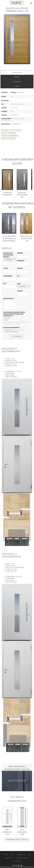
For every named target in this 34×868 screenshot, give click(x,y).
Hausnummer (8, 276)
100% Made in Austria (22, 858)
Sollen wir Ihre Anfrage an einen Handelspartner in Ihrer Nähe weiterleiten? (14, 314)
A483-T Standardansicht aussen (7, 832)
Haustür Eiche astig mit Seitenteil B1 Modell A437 (27, 239)
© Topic (5, 855)
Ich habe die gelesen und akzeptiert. (14, 331)
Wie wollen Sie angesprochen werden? (8, 255)
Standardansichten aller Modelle (17, 840)
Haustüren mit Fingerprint (9, 133)
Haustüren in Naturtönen (8, 138)
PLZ (19, 276)
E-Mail (6, 268)
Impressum (9, 858)
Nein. (6, 320)
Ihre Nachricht (9, 299)
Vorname (20, 253)
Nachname (21, 261)
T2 (11, 101)
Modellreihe (17, 77)
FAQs (17, 151)
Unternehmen (17, 154)
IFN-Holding (17, 861)
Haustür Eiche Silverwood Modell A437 (22, 195)
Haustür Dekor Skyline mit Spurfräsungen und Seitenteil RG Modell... (9, 239)
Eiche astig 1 (14, 108)
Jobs (17, 147)
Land (19, 284)
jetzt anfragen (17, 336)
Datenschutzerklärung (12, 328)
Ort (5, 284)
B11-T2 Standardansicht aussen (22, 832)
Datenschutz (21, 855)
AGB (30, 855)
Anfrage (17, 86)
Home (13, 855)
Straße (20, 268)
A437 (12, 97)
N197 (12, 111)
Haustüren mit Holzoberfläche (10, 135)
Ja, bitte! (7, 318)
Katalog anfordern (17, 82)
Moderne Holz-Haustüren (18, 104)
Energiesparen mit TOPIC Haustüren (11, 130)
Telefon (20, 291)
